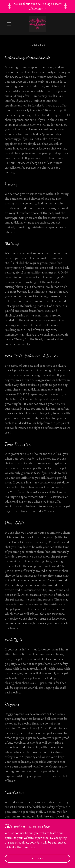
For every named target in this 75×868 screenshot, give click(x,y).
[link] (37, 24)
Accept (38, 859)
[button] (6, 24)
